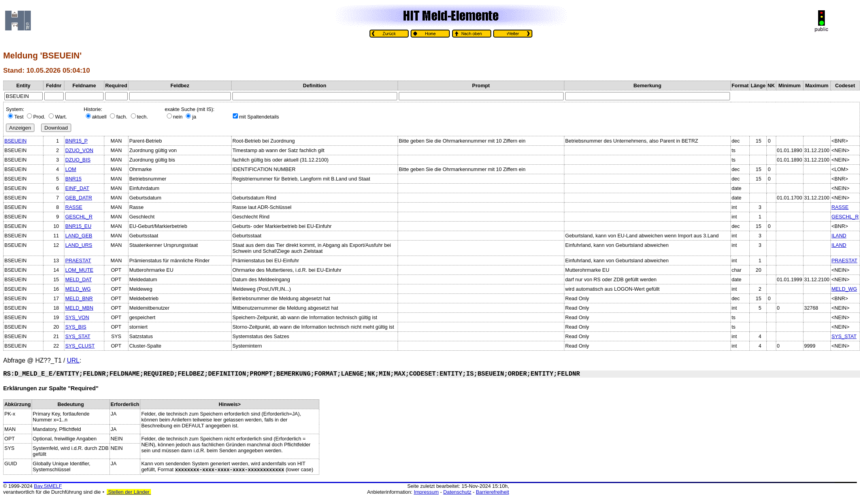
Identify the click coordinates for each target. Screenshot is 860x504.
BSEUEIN (15, 141)
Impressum (426, 492)
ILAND (839, 236)
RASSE (74, 207)
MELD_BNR (79, 298)
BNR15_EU (78, 226)
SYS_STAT (78, 336)
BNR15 (73, 179)
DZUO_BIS (78, 160)
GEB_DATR (79, 198)
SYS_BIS (76, 327)
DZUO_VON (79, 150)
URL (73, 360)
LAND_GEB (79, 236)
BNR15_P (76, 141)
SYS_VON (77, 317)
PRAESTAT (78, 260)
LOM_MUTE (79, 270)
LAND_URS (79, 245)
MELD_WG (78, 289)
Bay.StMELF (48, 486)
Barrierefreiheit (492, 492)
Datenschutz (457, 492)
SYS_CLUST (80, 346)
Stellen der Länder (129, 492)
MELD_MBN (79, 308)
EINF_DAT (77, 188)
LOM (71, 169)
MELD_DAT (78, 279)
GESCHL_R (79, 217)
